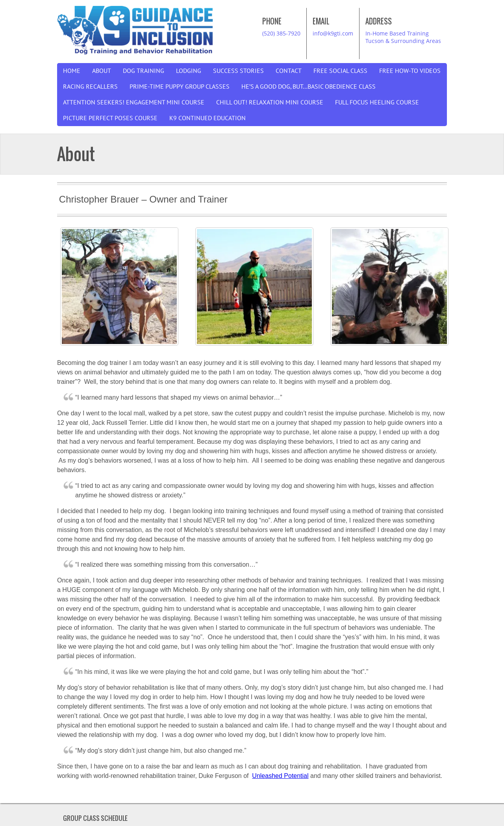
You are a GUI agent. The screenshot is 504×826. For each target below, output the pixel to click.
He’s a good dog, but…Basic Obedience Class (309, 87)
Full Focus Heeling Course (377, 102)
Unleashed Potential (280, 776)
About (102, 71)
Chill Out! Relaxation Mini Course (270, 102)
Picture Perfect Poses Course (110, 118)
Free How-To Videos (410, 71)
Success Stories (238, 71)
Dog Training (144, 71)
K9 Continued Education (208, 118)
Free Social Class (340, 71)
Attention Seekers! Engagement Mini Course (134, 102)
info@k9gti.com (333, 33)
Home (72, 71)
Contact (289, 71)
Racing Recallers (90, 87)
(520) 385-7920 (281, 33)
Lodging (189, 71)
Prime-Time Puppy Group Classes (180, 87)
